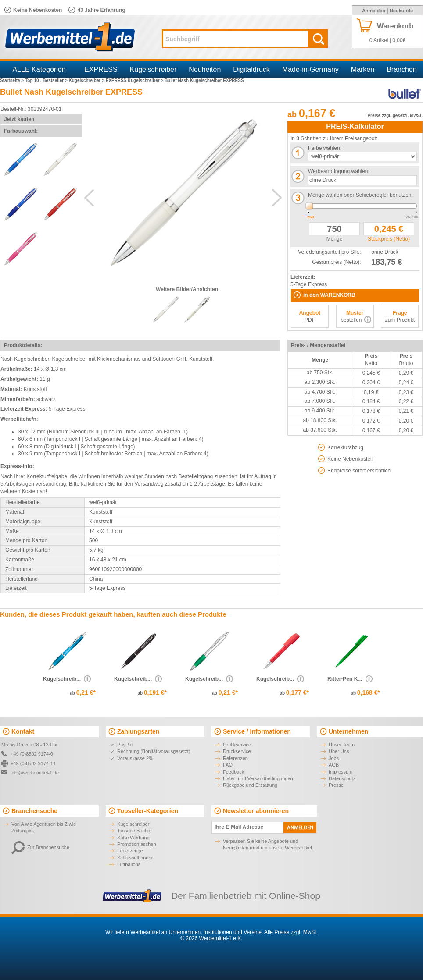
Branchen (402, 69)
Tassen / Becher (134, 831)
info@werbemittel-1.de (35, 773)
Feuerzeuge (130, 851)
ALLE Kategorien (39, 69)
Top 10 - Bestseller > (47, 80)
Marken (363, 69)
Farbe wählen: (325, 148)
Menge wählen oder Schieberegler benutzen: (360, 195)
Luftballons (129, 864)
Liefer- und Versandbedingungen (258, 778)
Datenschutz (342, 778)
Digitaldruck (251, 69)
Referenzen (235, 758)
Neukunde (401, 11)
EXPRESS (101, 69)
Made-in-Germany (310, 69)
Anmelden (374, 11)
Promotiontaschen (137, 844)
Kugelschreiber (153, 69)
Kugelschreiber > (87, 80)
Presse (336, 785)
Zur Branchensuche (40, 847)
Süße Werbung (133, 838)
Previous (89, 198)
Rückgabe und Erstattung (250, 785)
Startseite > (13, 80)
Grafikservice (237, 745)
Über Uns (339, 751)
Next (277, 198)
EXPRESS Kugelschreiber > (135, 80)
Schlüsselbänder (135, 858)
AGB (334, 765)
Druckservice (237, 751)
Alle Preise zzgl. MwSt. (291, 932)
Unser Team (342, 745)
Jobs (334, 758)
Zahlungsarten (138, 731)
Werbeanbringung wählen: (339, 171)
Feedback (233, 772)
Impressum (341, 772)
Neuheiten (205, 69)
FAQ (228, 765)
